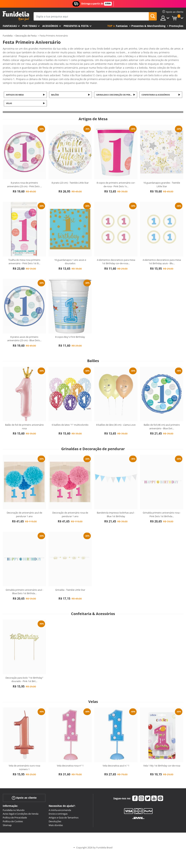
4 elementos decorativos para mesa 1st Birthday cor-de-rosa (116, 248)
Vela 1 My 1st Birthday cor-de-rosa (162, 752)
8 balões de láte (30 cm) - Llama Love (116, 411)
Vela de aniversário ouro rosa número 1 (24, 753)
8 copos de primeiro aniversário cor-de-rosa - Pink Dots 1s (116, 171)
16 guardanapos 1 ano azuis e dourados (70, 248)
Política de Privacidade (15, 804)
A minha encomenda (60, 796)
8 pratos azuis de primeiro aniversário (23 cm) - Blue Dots (24, 325)
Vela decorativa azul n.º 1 (116, 752)
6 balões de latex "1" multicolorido (70, 411)
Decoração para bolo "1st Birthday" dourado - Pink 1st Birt (24, 666)
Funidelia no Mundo (14, 796)
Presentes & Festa (76, 26)
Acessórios (50, 26)
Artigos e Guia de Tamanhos (64, 804)
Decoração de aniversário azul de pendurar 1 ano (24, 500)
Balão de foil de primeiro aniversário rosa (24, 413)
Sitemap (7, 811)
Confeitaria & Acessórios (156, 81)
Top (110, 26)
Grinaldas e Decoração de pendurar (117, 81)
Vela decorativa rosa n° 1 (70, 752)
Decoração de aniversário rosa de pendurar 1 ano (70, 500)
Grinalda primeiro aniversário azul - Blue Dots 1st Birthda (24, 578)
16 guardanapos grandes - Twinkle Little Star (162, 171)
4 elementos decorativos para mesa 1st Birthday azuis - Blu (162, 248)
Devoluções (55, 807)
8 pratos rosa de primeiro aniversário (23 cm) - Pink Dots (24, 171)
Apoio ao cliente (24, 784)
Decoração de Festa (26, 36)
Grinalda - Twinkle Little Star (70, 576)
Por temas (30, 26)
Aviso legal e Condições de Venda (21, 800)
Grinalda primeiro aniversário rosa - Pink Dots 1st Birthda (162, 500)
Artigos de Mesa (15, 81)
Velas (9, 89)
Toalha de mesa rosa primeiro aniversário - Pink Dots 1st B (24, 248)
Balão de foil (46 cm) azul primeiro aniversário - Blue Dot (162, 413)
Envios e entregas (58, 800)
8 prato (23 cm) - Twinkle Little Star (70, 169)
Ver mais (12, 69)
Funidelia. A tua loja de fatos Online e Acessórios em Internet (16, 16)
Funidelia (8, 36)
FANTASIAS (10, 26)
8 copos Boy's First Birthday (70, 323)
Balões (55, 81)
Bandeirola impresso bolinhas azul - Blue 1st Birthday (116, 500)
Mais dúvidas (56, 811)
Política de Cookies (13, 807)
